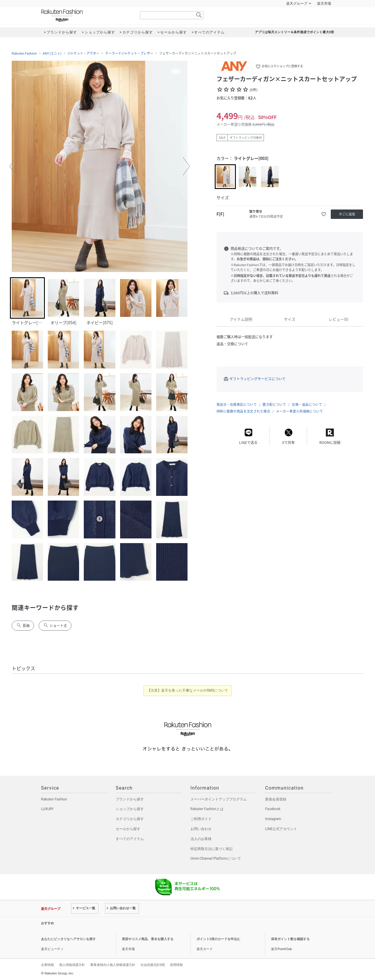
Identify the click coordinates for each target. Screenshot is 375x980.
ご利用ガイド (201, 819)
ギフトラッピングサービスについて (258, 379)
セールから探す (128, 829)
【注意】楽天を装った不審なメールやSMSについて (188, 690)
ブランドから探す (130, 799)
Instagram (273, 819)
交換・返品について (307, 404)
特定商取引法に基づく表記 (212, 849)
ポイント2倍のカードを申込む (218, 939)
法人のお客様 (201, 839)
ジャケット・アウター (83, 53)
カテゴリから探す (130, 819)
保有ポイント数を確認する (290, 939)
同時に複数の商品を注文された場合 (243, 411)
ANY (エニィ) (52, 53)
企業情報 (47, 965)
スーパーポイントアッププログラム (219, 799)
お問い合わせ (201, 829)
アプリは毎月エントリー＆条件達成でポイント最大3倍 (294, 32)
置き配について (274, 404)
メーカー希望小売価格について (299, 411)
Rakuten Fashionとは (207, 809)
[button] (13, 166)
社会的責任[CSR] (153, 965)
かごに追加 (347, 214)
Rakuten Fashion (86, 15)
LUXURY (47, 809)
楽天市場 (324, 4)
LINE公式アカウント (281, 829)
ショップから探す (130, 809)
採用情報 (176, 965)
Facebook (273, 809)
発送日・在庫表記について (237, 404)
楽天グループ (297, 4)
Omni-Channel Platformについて (216, 859)
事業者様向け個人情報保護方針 (113, 965)
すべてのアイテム (130, 839)
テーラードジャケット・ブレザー (129, 53)
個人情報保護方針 (72, 965)
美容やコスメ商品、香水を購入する (148, 939)
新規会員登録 (276, 799)
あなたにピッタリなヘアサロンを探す (68, 939)
